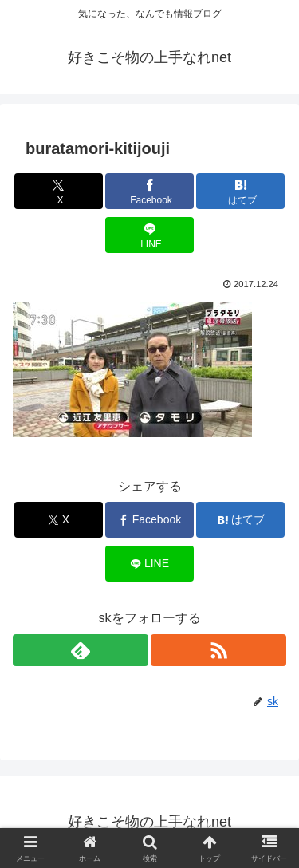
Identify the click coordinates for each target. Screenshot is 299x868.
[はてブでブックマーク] (240, 191)
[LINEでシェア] (149, 235)
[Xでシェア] (59, 191)
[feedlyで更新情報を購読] (81, 650)
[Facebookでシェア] (149, 191)
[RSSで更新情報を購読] (218, 650)
